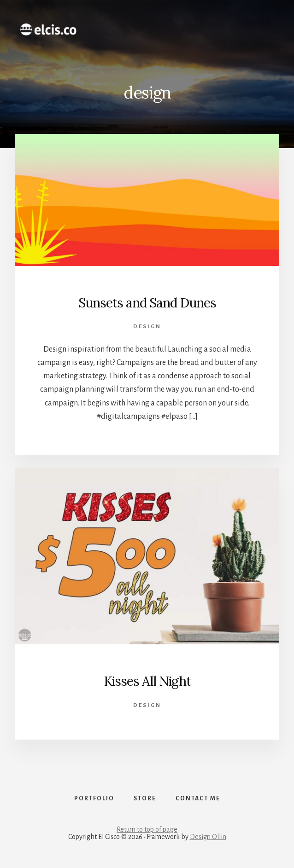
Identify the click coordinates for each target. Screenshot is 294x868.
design (147, 327)
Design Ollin (208, 837)
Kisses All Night (147, 681)
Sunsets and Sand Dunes (147, 303)
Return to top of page (147, 829)
